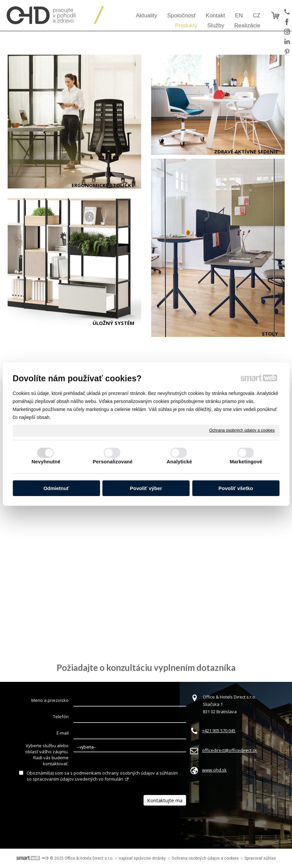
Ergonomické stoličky (103, 185)
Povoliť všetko (236, 488)
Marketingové (246, 462)
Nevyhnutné (46, 462)
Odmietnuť (56, 488)
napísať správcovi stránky (142, 858)
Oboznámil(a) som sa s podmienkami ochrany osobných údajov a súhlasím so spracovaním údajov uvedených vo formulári (102, 776)
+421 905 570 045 (219, 731)
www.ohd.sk (214, 770)
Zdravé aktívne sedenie (246, 151)
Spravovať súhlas (260, 858)
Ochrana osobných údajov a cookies (242, 430)
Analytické (179, 462)
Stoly (270, 334)
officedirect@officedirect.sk (230, 750)
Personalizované (113, 462)
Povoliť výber (146, 488)
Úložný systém (114, 323)
